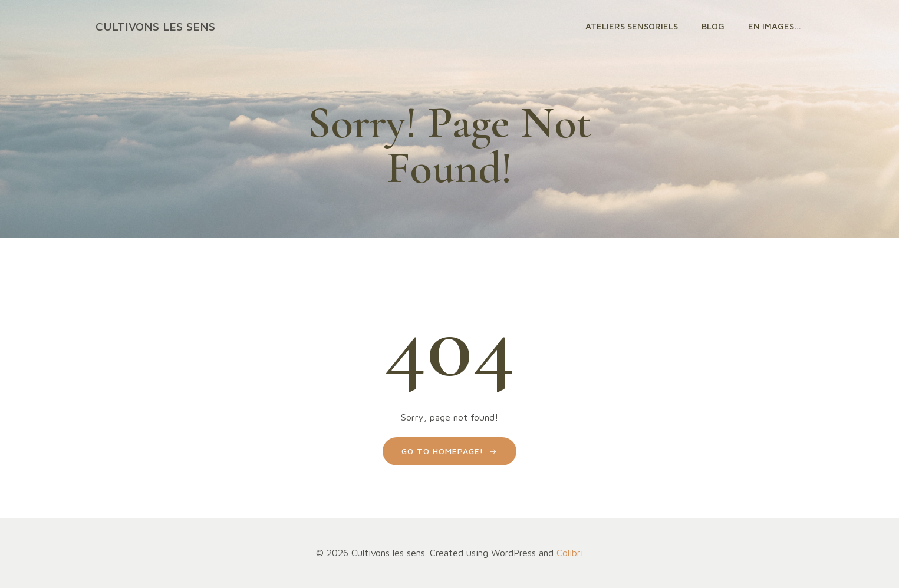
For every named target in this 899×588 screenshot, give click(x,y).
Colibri (570, 553)
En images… (775, 26)
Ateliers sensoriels (632, 26)
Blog (713, 26)
